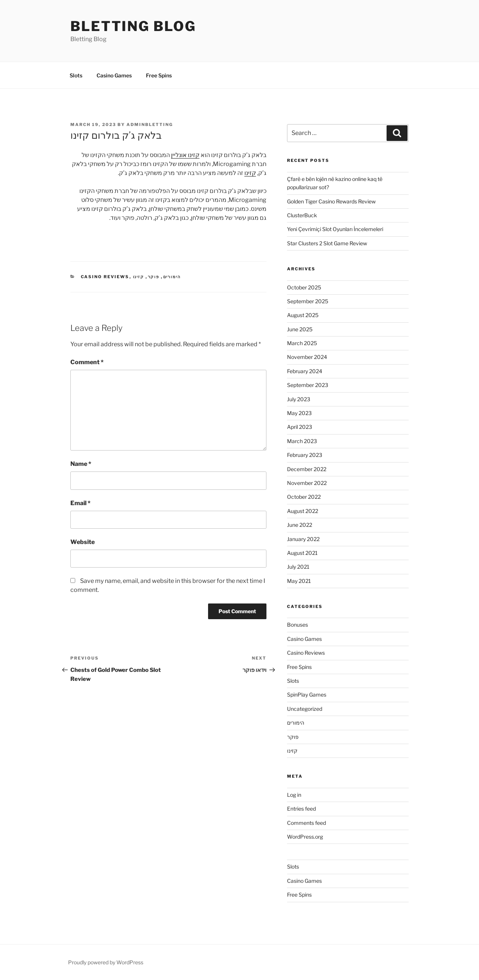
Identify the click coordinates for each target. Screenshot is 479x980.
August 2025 (303, 315)
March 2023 (302, 441)
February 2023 (305, 455)
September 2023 (308, 385)
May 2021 (299, 581)
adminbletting (150, 125)
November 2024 (307, 357)
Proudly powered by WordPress (106, 962)
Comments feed (306, 823)
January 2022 (303, 539)
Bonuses (298, 625)
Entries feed (301, 809)
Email (80, 503)
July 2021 (298, 567)
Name (81, 464)
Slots (76, 75)
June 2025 (300, 329)
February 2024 (305, 371)
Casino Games (114, 75)
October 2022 (304, 497)
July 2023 (299, 399)
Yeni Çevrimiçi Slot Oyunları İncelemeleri (335, 229)
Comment (87, 362)
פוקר (154, 277)
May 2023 (299, 413)
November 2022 (307, 483)
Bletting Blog (133, 26)
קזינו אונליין (185, 155)
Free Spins (159, 75)
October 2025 (304, 287)
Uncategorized (305, 709)
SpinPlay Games (307, 695)
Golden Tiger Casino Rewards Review (331, 201)
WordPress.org (305, 837)
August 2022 (303, 511)
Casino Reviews (105, 277)
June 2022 (300, 525)
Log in (294, 795)
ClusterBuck (302, 215)
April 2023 (300, 427)
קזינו (250, 173)
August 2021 (302, 553)
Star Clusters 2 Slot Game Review (327, 243)
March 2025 (302, 343)
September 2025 (308, 301)
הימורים (172, 277)
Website (83, 542)
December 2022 (307, 469)
